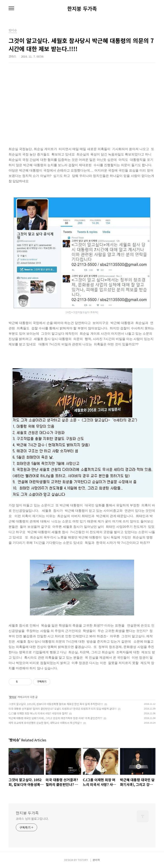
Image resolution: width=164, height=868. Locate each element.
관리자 (96, 860)
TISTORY (83, 860)
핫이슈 (13, 697)
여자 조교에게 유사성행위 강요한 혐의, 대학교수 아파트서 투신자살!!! (45, 723)
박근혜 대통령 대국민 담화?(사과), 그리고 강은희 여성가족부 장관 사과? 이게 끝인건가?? (55, 718)
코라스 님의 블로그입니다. (32, 819)
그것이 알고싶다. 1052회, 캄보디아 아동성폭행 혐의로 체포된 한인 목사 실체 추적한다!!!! (56, 704)
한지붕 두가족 (82, 9)
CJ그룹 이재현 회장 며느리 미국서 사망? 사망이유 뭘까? (38, 713)
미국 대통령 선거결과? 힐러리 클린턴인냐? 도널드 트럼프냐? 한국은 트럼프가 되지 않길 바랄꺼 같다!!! (63, 709)
